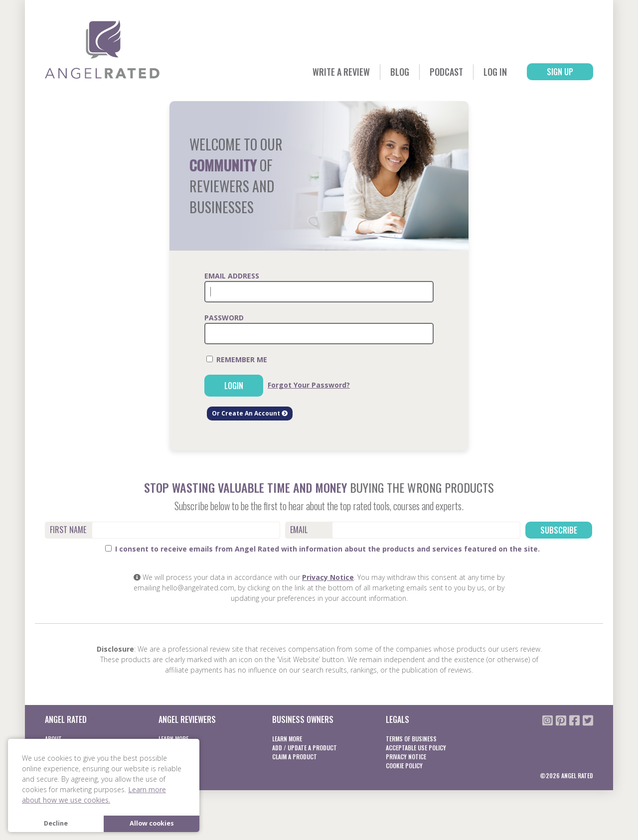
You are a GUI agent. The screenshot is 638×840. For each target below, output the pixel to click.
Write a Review (341, 72)
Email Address (232, 276)
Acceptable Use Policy (416, 748)
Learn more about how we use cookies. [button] (94, 795)
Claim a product (295, 757)
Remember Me (237, 359)
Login (234, 386)
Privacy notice (406, 757)
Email (299, 530)
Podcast (446, 72)
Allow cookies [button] (152, 823)
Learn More (287, 739)
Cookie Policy (404, 766)
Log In (495, 72)
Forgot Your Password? (309, 385)
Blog (400, 72)
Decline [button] (56, 823)
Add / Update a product (305, 748)
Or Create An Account (250, 413)
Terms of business (411, 739)
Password (224, 318)
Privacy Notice (328, 577)
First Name (68, 530)
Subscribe (559, 530)
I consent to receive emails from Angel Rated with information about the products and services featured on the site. (322, 549)
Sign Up (560, 72)
